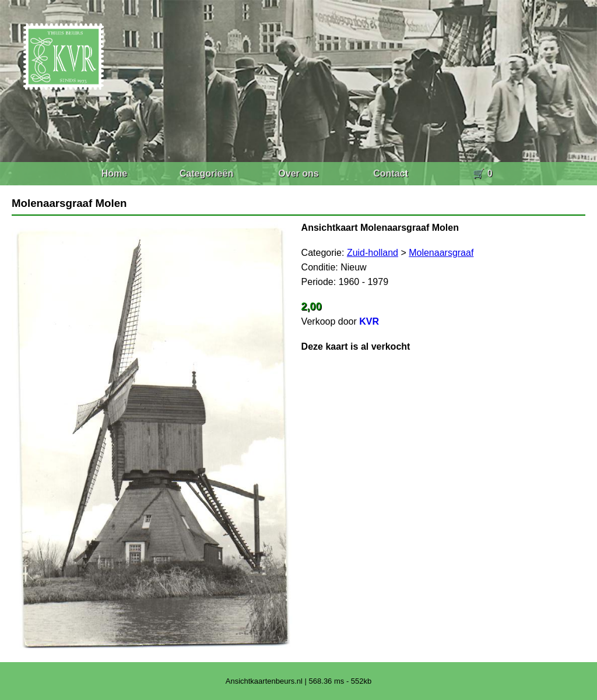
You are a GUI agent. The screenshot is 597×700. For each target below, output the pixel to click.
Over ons (298, 173)
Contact (391, 173)
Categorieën (206, 173)
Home (114, 173)
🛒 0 (482, 173)
